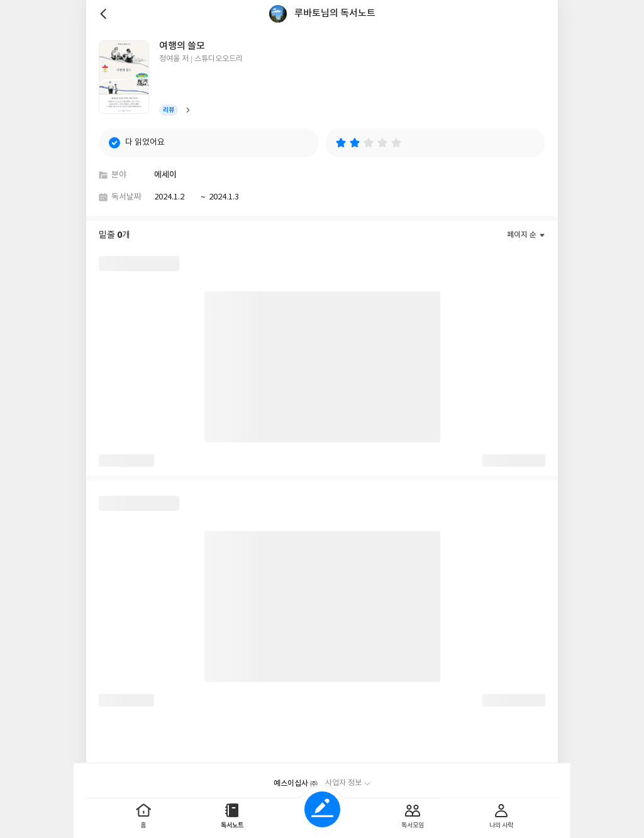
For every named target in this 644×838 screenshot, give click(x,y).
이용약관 (336, 779)
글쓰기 (322, 809)
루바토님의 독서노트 (335, 14)
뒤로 (105, 14)
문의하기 (372, 779)
